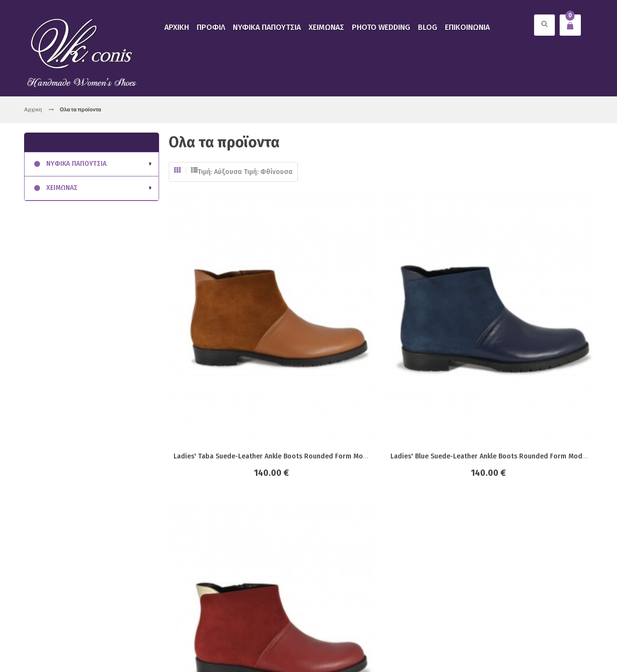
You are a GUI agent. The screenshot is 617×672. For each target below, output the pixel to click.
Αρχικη (33, 109)
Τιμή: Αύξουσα (220, 172)
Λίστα (194, 170)
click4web (134, 644)
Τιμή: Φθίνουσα (268, 172)
